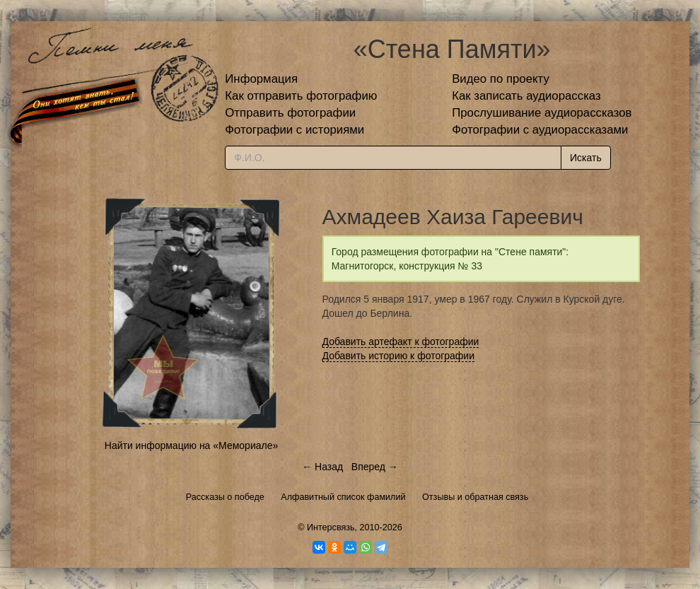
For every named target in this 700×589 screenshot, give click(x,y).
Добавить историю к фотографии (399, 356)
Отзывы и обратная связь (475, 497)
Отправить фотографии (290, 113)
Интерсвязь (331, 527)
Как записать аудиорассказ (526, 96)
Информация (261, 79)
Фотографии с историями (294, 130)
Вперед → (375, 467)
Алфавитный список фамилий (343, 497)
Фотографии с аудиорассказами (540, 130)
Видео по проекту (501, 79)
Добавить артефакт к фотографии (401, 342)
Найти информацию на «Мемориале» (191, 445)
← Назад (322, 467)
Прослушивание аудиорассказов (542, 113)
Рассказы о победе (225, 497)
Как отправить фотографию (301, 96)
